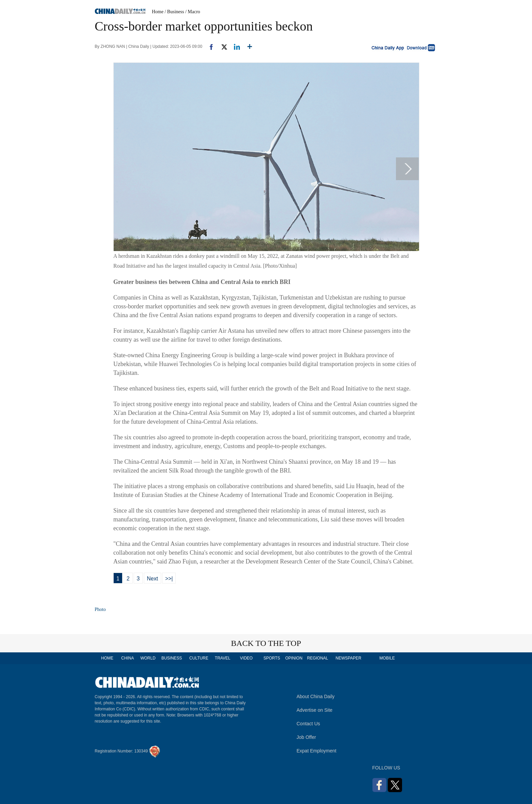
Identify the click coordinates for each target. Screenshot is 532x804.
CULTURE (199, 658)
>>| (169, 579)
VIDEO (246, 658)
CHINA (127, 658)
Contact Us (308, 724)
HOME (107, 658)
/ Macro (193, 12)
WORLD (148, 658)
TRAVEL (223, 658)
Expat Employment (317, 751)
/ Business (174, 12)
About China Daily (316, 696)
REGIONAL (318, 658)
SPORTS (272, 658)
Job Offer (306, 737)
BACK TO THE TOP (266, 643)
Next (153, 579)
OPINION (294, 658)
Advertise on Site (315, 710)
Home (158, 12)
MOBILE (387, 658)
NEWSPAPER (348, 658)
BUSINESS (172, 658)
